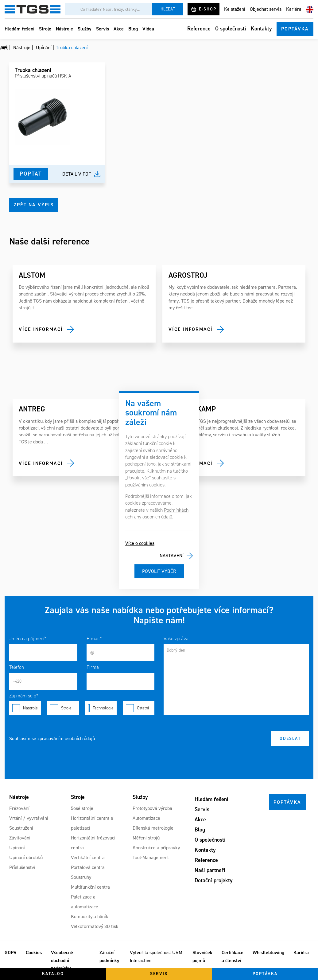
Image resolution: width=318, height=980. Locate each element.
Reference (199, 29)
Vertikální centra (88, 857)
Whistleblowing (268, 952)
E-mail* (94, 639)
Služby (85, 29)
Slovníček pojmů (202, 956)
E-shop (204, 9)
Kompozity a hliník (90, 917)
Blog (133, 29)
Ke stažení (235, 9)
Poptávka (295, 29)
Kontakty (261, 29)
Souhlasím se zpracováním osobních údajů (52, 738)
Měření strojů (146, 838)
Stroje (45, 29)
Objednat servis (266, 9)
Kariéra (294, 9)
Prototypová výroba (152, 808)
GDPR (11, 952)
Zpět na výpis (34, 205)
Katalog (53, 974)
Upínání (17, 848)
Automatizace (146, 818)
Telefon (17, 667)
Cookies (34, 952)
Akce (119, 29)
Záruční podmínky (109, 956)
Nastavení (172, 555)
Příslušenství (22, 867)
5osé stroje (82, 808)
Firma (93, 667)
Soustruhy (81, 877)
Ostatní (139, 708)
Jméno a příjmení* (28, 639)
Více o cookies (140, 543)
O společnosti (231, 29)
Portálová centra (88, 867)
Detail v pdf (77, 174)
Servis (103, 29)
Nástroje (64, 29)
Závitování (20, 838)
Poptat (31, 174)
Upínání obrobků (26, 857)
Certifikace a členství (233, 956)
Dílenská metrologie (153, 828)
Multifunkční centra (90, 887)
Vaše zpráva (176, 639)
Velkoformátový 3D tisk (95, 926)
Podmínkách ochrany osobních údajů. (157, 513)
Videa (148, 29)
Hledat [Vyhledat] (168, 9)
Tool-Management (151, 857)
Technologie (101, 708)
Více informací (41, 329)
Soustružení (21, 828)
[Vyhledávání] (109, 9)
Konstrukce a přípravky (156, 848)
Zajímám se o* (24, 696)
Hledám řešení (19, 29)
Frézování (19, 808)
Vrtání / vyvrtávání (29, 818)
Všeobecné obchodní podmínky (62, 960)
